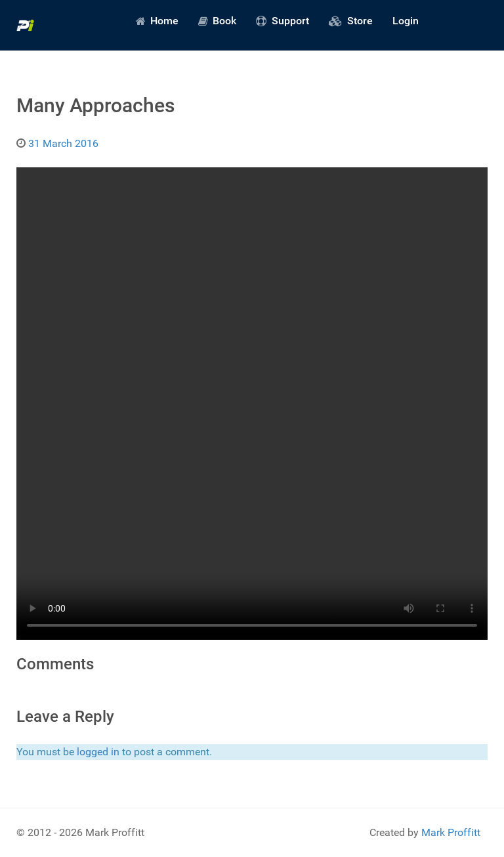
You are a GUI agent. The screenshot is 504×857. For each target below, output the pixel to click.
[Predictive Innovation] (25, 25)
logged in (98, 752)
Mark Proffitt (451, 832)
